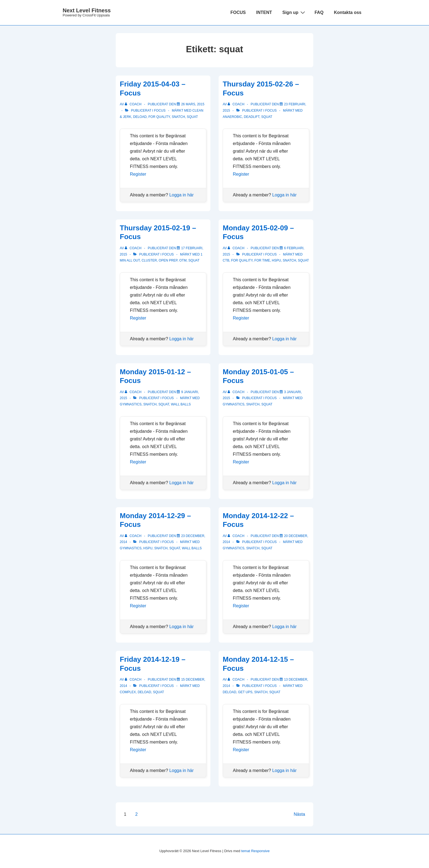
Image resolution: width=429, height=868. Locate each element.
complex (128, 692)
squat (192, 117)
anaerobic (232, 117)
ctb (226, 260)
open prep (168, 260)
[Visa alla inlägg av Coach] (134, 104)
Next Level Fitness (87, 10)
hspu (276, 260)
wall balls (181, 404)
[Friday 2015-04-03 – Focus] (193, 104)
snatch (178, 117)
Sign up (294, 12)
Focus (160, 111)
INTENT (264, 12)
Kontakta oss (348, 12)
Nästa (299, 814)
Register (138, 174)
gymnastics (131, 404)
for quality (159, 117)
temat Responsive (256, 851)
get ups (245, 692)
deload (140, 117)
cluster (149, 260)
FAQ (319, 12)
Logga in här (182, 195)
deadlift (252, 117)
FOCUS (238, 12)
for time (262, 260)
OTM (183, 260)
